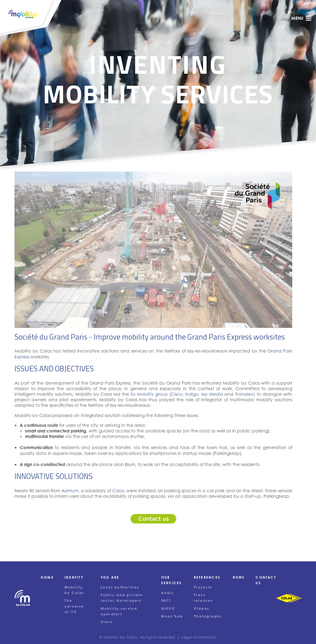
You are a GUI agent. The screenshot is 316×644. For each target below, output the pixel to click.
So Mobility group (149, 394)
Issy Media (212, 394)
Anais (167, 593)
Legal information (199, 637)
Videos (202, 609)
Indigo (192, 394)
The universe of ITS (74, 606)
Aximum (70, 491)
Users (107, 622)
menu (301, 18)
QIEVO (168, 609)
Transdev (244, 394)
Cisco (177, 394)
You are (110, 577)
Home (47, 577)
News (239, 577)
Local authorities (120, 587)
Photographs (208, 616)
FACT (166, 601)
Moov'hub (172, 616)
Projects (203, 587)
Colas (118, 491)
